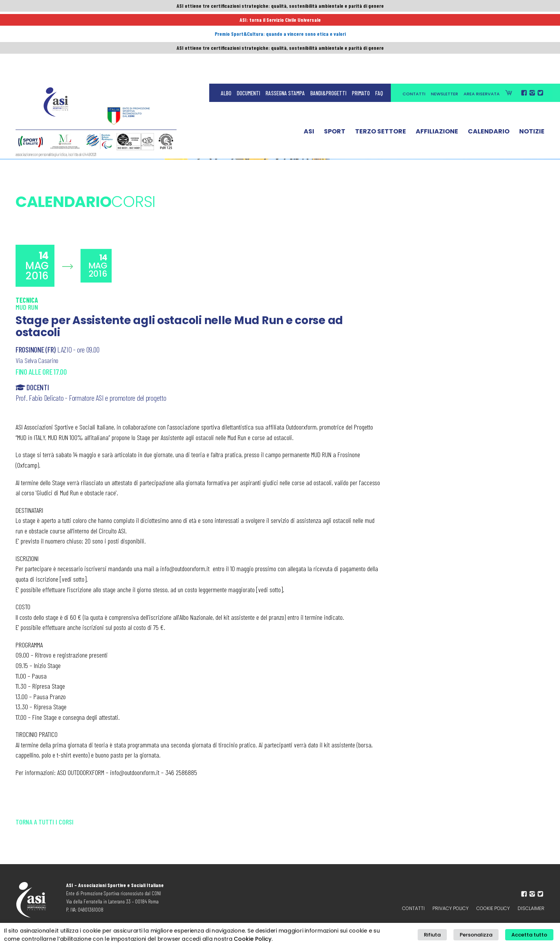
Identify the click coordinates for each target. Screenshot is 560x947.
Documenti (248, 23)
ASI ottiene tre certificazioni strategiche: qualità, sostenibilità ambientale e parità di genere (280, 7)
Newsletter (444, 24)
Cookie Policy (493, 908)
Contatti (414, 24)
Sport (335, 63)
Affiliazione (437, 63)
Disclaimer (531, 908)
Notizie (532, 63)
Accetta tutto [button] (532, 935)
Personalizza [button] (484, 935)
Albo (226, 23)
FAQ (379, 23)
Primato (361, 23)
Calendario (489, 63)
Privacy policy (451, 908)
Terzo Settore (381, 63)
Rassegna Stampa (285, 23)
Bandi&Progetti (328, 23)
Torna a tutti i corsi (45, 822)
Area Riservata (482, 24)
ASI (309, 63)
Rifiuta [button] (445, 935)
